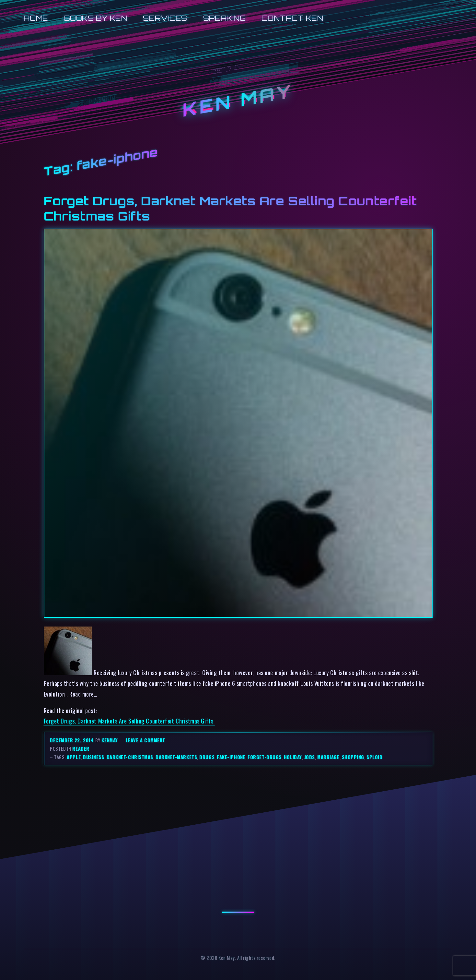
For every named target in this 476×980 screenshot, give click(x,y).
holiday (293, 757)
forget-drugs (265, 757)
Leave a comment (145, 740)
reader (81, 749)
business (93, 757)
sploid (374, 757)
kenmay (110, 740)
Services (165, 18)
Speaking (224, 18)
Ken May (238, 101)
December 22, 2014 (73, 740)
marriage (328, 757)
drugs (207, 757)
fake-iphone (231, 757)
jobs (310, 757)
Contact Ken (292, 18)
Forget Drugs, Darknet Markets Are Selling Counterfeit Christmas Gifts (129, 721)
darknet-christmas (130, 757)
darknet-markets (176, 757)
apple (74, 757)
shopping (353, 757)
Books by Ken (96, 18)
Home (36, 18)
